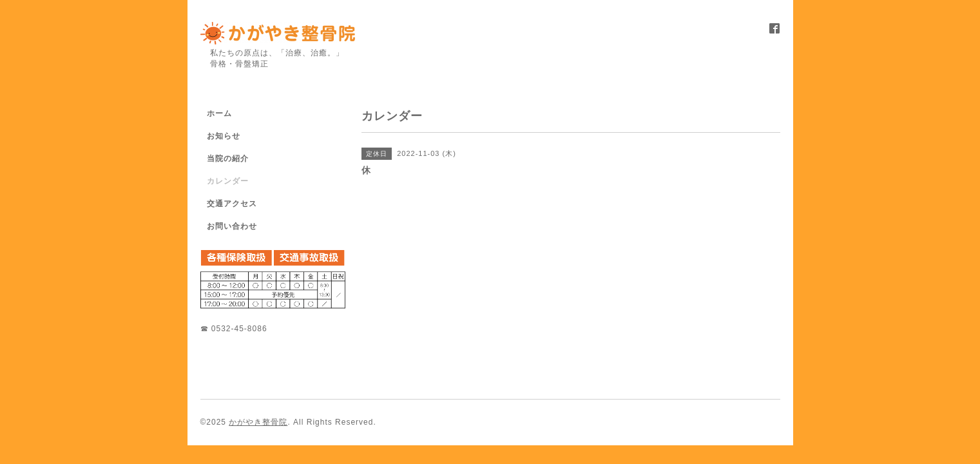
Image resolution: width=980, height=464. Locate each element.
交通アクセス (232, 204)
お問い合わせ (232, 226)
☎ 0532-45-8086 (234, 329)
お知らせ (224, 136)
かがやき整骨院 (258, 422)
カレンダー (228, 181)
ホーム (219, 113)
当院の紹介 (228, 159)
